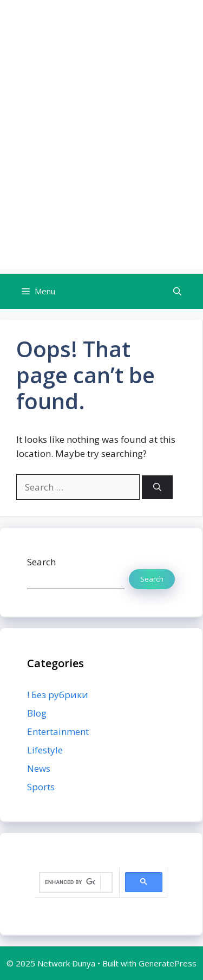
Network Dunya (101, 30)
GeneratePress (168, 963)
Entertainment (58, 731)
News (39, 768)
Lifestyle (45, 750)
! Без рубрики (58, 695)
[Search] (157, 488)
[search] (70, 882)
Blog (37, 713)
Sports (41, 787)
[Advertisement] (101, 167)
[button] (177, 291)
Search (41, 562)
